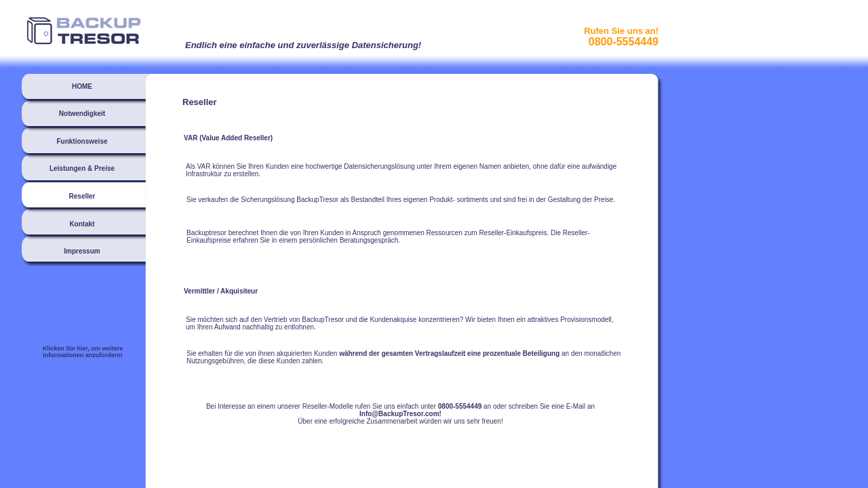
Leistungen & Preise (82, 168)
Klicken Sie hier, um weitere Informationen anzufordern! (83, 352)
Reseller (82, 196)
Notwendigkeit (82, 114)
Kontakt (82, 224)
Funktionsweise (82, 141)
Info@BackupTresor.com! (400, 414)
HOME (82, 86)
